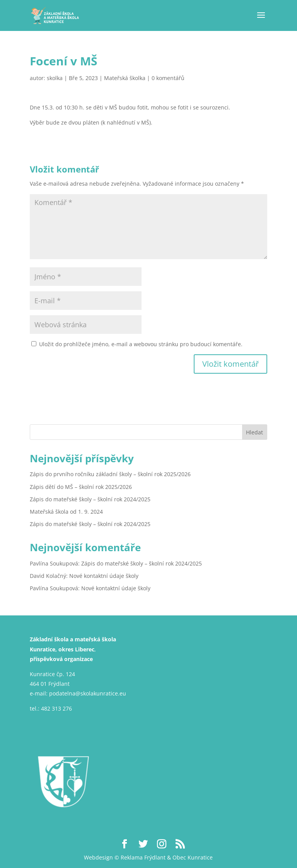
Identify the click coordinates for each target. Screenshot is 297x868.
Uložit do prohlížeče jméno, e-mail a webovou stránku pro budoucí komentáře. (141, 344)
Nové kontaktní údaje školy (104, 576)
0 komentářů (168, 78)
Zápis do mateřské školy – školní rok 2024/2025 (90, 499)
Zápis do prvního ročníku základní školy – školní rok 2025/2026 (110, 474)
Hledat (254, 432)
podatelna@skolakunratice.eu (88, 693)
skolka (55, 78)
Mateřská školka (125, 78)
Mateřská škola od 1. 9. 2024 (66, 512)
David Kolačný (48, 576)
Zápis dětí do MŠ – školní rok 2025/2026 (81, 487)
